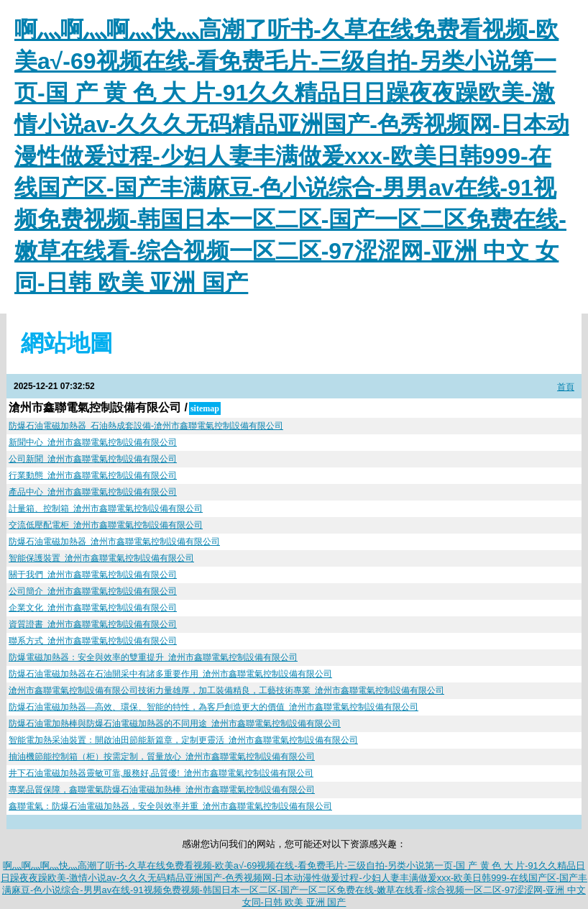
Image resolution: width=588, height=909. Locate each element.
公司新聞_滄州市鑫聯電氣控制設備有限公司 (93, 459)
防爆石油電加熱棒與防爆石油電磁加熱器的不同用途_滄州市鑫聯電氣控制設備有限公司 (175, 723)
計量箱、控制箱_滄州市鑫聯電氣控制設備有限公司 (106, 508)
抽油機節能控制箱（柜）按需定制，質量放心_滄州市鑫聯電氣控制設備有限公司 (162, 757)
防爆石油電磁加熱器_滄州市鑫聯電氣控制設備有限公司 (114, 542)
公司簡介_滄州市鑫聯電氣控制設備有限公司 (93, 591)
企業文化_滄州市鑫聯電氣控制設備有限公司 (93, 608)
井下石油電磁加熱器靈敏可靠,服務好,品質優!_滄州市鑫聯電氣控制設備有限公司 (161, 773)
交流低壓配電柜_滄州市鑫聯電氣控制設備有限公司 (106, 525)
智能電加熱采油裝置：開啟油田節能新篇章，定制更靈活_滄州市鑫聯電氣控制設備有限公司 (183, 740)
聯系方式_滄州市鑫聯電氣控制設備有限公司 (93, 641)
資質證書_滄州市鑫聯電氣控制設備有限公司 (93, 624)
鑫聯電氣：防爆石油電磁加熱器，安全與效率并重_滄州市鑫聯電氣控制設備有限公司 (170, 806)
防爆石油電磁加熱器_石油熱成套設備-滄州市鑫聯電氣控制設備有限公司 (146, 426)
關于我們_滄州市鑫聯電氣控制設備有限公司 (93, 575)
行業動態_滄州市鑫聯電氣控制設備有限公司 (93, 475)
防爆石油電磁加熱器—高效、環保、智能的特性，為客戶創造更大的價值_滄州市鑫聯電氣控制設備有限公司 (213, 707)
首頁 (566, 387)
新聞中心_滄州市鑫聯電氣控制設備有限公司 (93, 442)
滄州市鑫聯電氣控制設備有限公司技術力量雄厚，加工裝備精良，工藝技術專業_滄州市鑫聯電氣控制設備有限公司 (226, 690)
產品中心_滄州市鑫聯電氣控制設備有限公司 (93, 492)
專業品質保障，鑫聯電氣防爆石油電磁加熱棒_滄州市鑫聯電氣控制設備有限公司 (162, 790)
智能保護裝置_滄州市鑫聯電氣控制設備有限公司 (101, 558)
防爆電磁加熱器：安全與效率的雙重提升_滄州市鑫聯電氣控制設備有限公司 (153, 657)
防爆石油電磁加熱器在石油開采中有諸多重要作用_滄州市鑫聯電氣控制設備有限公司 (170, 674)
